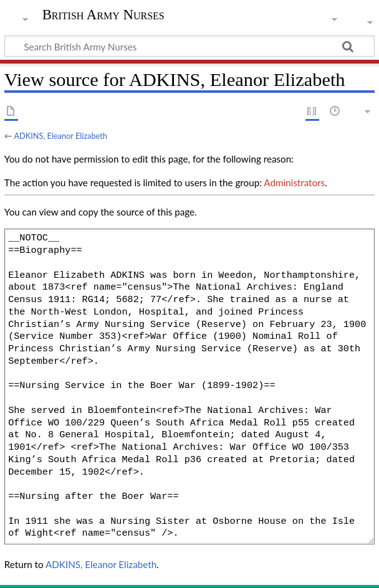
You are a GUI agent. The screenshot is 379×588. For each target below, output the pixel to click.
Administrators (294, 183)
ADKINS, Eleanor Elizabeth (60, 136)
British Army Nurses (103, 15)
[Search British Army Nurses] (189, 46)
